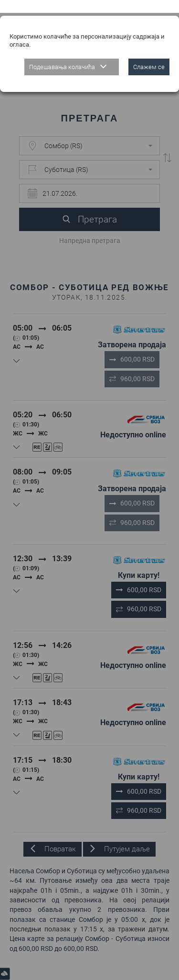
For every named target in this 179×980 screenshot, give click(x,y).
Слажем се (149, 54)
